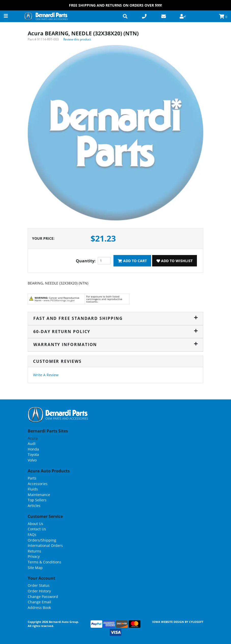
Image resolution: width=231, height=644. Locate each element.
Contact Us (37, 529)
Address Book (39, 608)
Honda (33, 449)
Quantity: (86, 261)
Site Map (35, 568)
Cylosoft (196, 622)
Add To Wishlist (175, 261)
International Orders (45, 545)
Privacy (34, 556)
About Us (35, 524)
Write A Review (46, 375)
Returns (34, 551)
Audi (32, 444)
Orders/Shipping (42, 540)
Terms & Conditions (45, 562)
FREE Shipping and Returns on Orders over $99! (115, 5)
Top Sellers (37, 500)
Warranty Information (115, 345)
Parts (32, 478)
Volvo (32, 460)
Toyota (33, 454)
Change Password (43, 597)
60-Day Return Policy (115, 332)
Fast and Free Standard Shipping (115, 318)
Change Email (39, 602)
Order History (39, 591)
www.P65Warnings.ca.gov (59, 300)
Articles (34, 506)
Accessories (38, 484)
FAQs (32, 535)
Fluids (33, 489)
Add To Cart (132, 261)
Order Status (39, 585)
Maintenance (39, 495)
